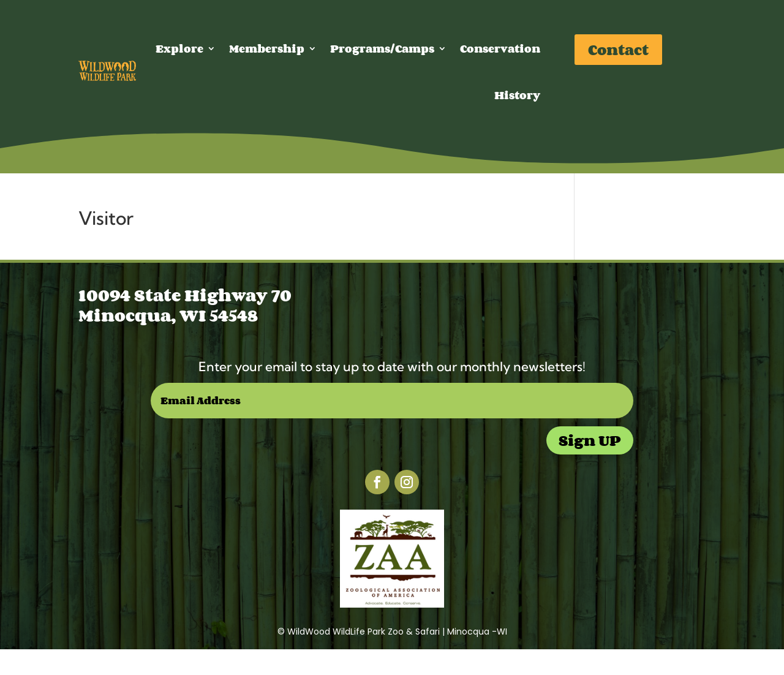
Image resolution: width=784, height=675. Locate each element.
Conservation (500, 48)
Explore (179, 48)
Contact (618, 49)
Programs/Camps (382, 48)
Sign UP (590, 440)
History (517, 95)
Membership (267, 48)
